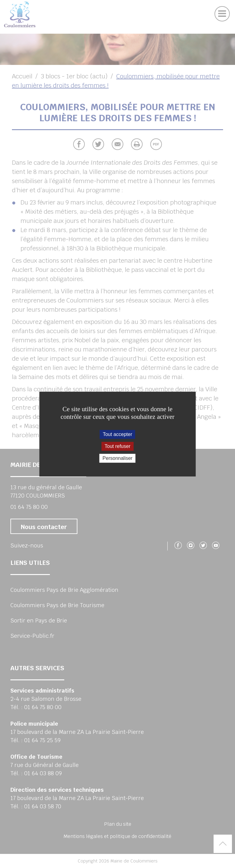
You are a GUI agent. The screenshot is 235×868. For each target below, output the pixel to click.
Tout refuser (117, 446)
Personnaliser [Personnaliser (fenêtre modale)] (117, 458)
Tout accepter (117, 434)
